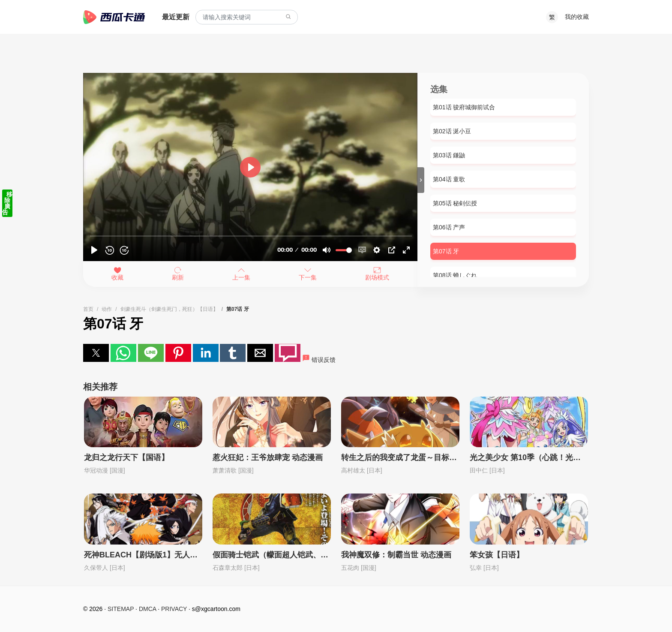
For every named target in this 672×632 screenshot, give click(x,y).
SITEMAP (121, 609)
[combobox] (247, 17)
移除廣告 (7, 203)
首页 (88, 309)
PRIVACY (174, 609)
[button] (96, 353)
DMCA (147, 609)
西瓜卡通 (114, 17)
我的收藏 (577, 17)
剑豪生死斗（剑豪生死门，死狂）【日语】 (169, 309)
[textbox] (247, 17)
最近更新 (176, 17)
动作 (107, 309)
